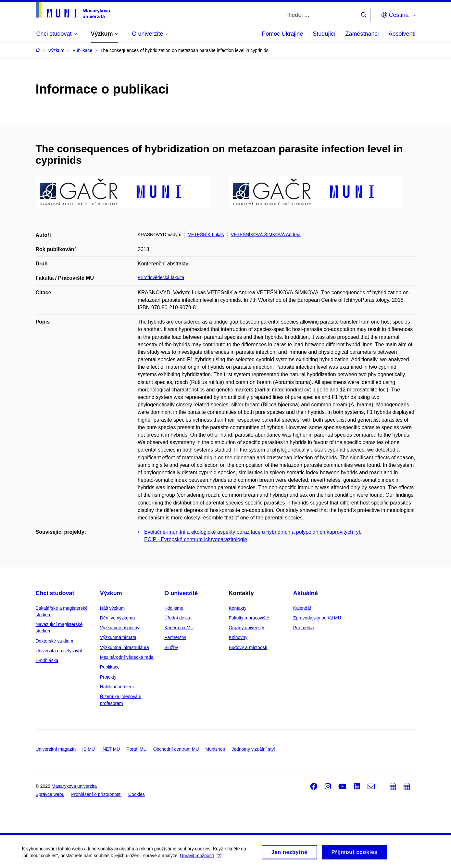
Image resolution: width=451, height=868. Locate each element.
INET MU (111, 749)
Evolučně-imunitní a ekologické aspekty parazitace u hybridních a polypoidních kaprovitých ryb (253, 532)
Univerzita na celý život (59, 651)
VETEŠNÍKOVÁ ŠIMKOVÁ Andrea (266, 235)
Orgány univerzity (246, 628)
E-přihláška (47, 660)
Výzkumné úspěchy (120, 628)
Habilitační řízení (117, 687)
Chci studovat (55, 593)
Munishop (215, 749)
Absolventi (402, 34)
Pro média (304, 628)
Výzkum (111, 593)
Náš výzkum (112, 608)
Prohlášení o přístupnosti (96, 794)
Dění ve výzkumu (117, 618)
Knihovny (238, 637)
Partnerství (175, 637)
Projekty (108, 677)
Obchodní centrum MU (176, 749)
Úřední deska (178, 618)
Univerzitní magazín (56, 749)
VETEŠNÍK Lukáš (206, 235)
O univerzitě (181, 593)
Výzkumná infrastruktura (125, 647)
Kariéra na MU (179, 628)
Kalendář (302, 608)
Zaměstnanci (362, 34)
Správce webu (50, 794)
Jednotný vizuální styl (253, 749)
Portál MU (136, 749)
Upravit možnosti (201, 863)
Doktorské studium (55, 641)
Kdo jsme (174, 608)
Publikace (110, 667)
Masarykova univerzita (74, 786)
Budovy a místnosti (248, 647)
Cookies (137, 794)
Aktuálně (306, 593)
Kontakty (237, 608)
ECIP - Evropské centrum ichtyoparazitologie (196, 539)
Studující (324, 34)
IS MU (88, 749)
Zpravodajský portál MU (317, 618)
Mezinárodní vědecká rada (127, 657)
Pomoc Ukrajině (282, 34)
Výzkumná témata (118, 637)
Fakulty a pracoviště (249, 618)
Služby (171, 647)
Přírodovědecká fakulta (161, 277)
